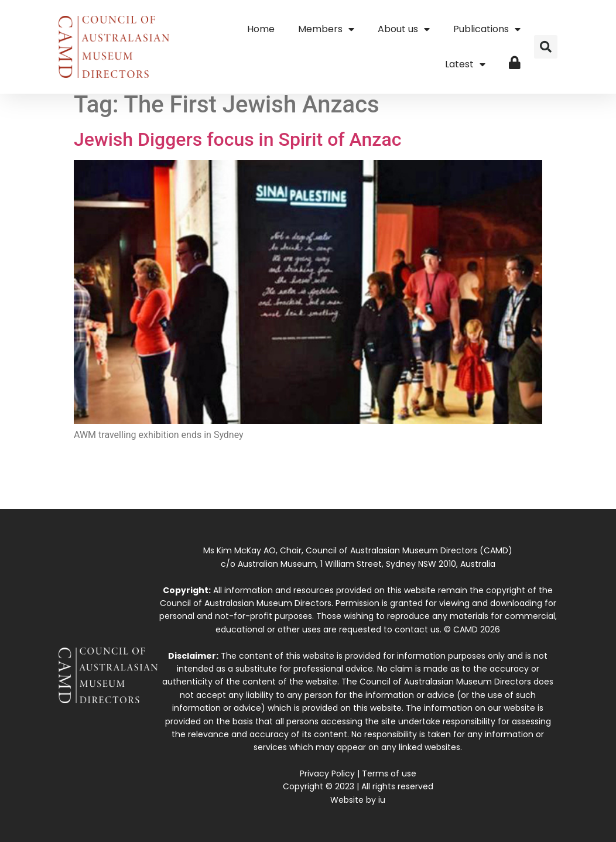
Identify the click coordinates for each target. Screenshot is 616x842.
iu (382, 800)
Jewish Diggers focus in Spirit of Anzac (237, 139)
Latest (465, 64)
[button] (546, 47)
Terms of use (389, 773)
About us (404, 29)
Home (261, 29)
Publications (487, 29)
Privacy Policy (327, 773)
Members (326, 29)
